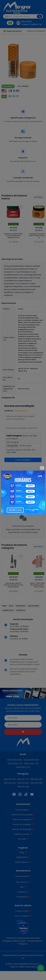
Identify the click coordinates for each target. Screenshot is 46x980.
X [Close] (42, 468)
